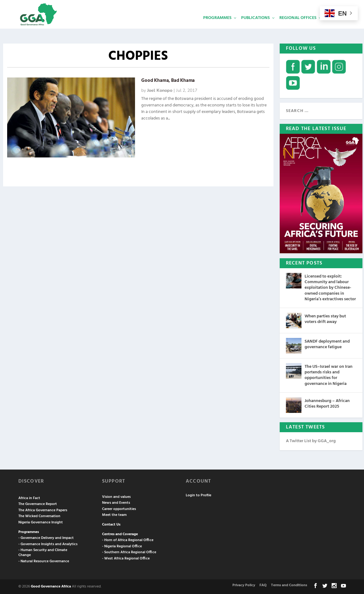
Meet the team (114, 515)
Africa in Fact (29, 498)
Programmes (217, 27)
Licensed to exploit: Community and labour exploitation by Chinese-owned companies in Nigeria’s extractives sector (330, 288)
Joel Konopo (160, 90)
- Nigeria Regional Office (122, 546)
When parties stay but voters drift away (325, 319)
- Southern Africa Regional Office (129, 552)
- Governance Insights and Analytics (48, 544)
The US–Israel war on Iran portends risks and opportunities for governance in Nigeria (329, 375)
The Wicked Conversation (39, 516)
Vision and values (116, 497)
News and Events (116, 503)
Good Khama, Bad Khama (168, 81)
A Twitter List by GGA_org (311, 441)
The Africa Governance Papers (43, 510)
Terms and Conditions (289, 585)
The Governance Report (38, 504)
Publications (255, 27)
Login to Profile (198, 495)
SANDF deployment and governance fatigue (327, 344)
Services (335, 27)
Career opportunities (119, 509)
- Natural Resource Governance (44, 561)
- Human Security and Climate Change (43, 553)
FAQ (263, 585)
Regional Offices (298, 27)
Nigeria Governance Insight (41, 522)
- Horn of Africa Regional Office (128, 540)
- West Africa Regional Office (126, 559)
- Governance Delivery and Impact (46, 538)
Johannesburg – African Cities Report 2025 (327, 403)
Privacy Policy (244, 585)
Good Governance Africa (51, 587)
